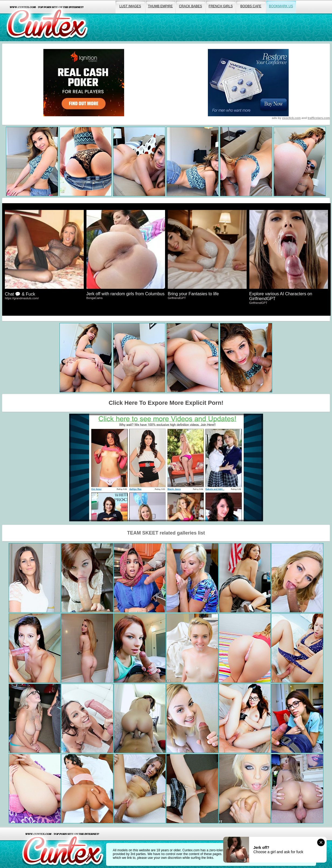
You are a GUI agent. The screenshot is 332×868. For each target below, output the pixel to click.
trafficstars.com (319, 118)
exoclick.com (291, 118)
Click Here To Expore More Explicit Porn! (166, 403)
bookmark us (281, 6)
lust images (130, 6)
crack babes (191, 6)
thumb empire (160, 6)
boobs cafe (251, 6)
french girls (221, 6)
